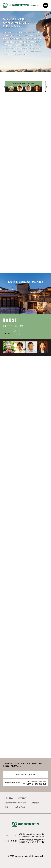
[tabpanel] (26, 87)
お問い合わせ (21, 807)
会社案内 (9, 798)
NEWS (8, 807)
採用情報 (35, 803)
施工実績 (22, 798)
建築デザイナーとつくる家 (16, 803)
